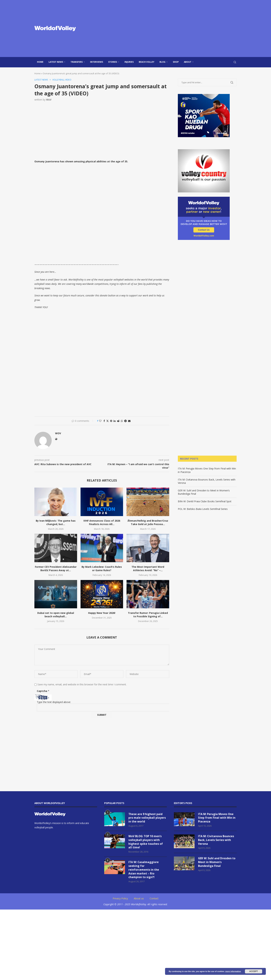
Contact (154, 900)
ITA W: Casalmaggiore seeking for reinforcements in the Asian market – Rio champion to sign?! (144, 871)
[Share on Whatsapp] (122, 421)
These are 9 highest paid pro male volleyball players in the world (147, 818)
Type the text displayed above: (54, 702)
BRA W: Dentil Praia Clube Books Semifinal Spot (205, 501)
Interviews (97, 62)
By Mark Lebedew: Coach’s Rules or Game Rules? (102, 569)
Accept (253, 971)
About (188, 62)
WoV (49, 100)
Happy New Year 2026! (102, 613)
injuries (129, 62)
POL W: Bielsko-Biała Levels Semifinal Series (203, 509)
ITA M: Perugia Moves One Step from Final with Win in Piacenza (217, 818)
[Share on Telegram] (125, 421)
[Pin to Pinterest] (111, 421)
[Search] (235, 62)
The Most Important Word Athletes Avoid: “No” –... (148, 569)
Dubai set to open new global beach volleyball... (56, 615)
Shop (176, 62)
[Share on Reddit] (118, 421)
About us (139, 900)
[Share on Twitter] (108, 421)
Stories (113, 62)
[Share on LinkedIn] (115, 421)
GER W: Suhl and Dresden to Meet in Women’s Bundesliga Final (217, 863)
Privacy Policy (120, 900)
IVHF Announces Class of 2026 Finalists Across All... (102, 523)
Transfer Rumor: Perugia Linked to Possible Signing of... (148, 615)
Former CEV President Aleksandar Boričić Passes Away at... (56, 569)
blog (162, 62)
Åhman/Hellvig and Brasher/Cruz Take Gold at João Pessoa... (148, 523)
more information (233, 971)
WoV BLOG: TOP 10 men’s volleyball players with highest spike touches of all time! (146, 842)
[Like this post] (100, 421)
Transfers (77, 62)
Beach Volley (147, 62)
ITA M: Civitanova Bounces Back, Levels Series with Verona (216, 841)
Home (40, 62)
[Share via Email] (129, 421)
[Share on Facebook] (104, 421)
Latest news (56, 62)
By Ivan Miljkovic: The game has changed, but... (56, 523)
